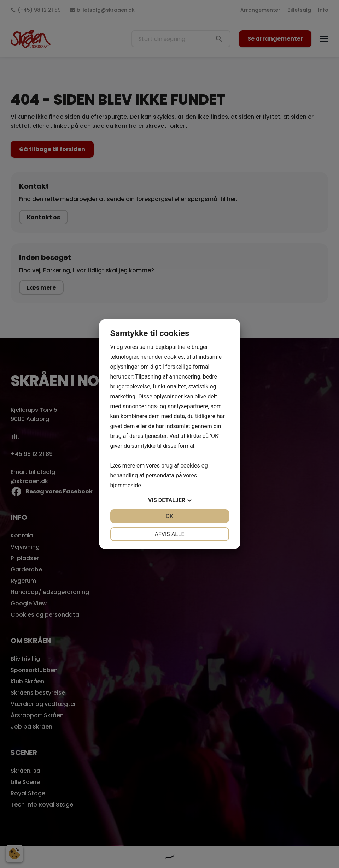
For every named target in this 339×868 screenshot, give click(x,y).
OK (169, 516)
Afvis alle (169, 534)
